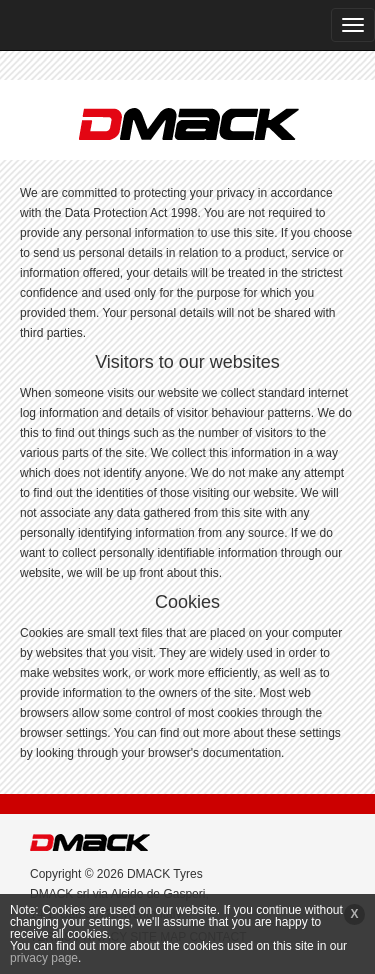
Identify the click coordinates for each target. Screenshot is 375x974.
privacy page (44, 958)
